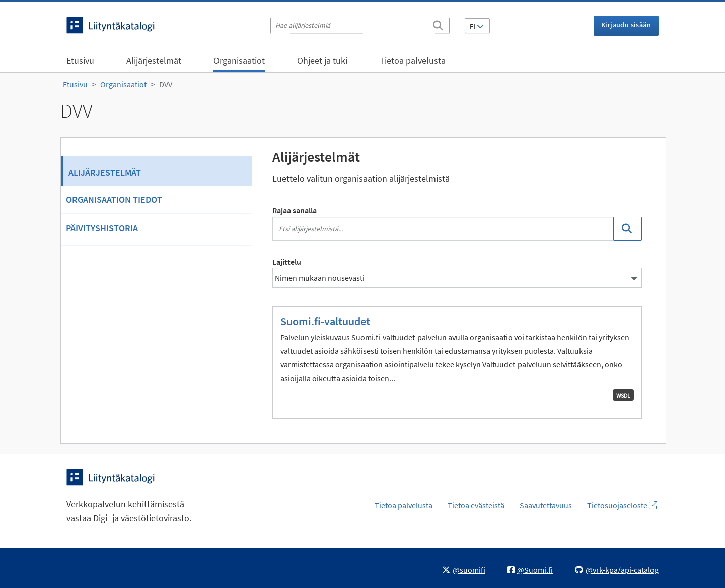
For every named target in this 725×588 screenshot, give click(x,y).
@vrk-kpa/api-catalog (617, 570)
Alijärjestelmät (154, 61)
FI (477, 26)
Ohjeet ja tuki (322, 61)
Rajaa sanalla (295, 210)
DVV (166, 84)
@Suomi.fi (530, 570)
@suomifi (464, 570)
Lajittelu (287, 262)
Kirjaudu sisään (626, 25)
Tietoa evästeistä (476, 505)
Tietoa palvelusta (413, 61)
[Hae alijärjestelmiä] (360, 25)
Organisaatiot (239, 61)
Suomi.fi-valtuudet (325, 321)
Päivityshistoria (102, 228)
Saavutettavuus (546, 505)
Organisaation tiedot (114, 200)
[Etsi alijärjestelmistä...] (443, 229)
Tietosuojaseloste (622, 505)
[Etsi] (438, 24)
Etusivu (80, 61)
